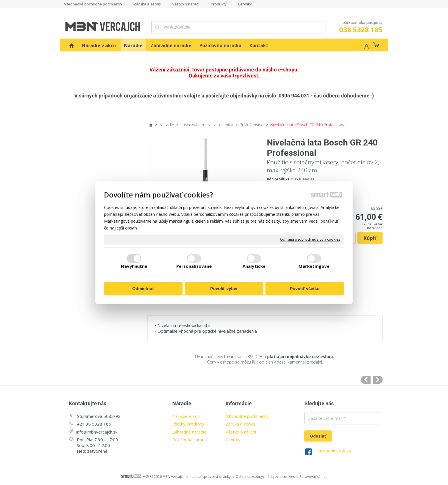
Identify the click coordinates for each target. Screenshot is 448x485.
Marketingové (314, 266)
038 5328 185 (361, 30)
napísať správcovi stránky (210, 477)
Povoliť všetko (305, 289)
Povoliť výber (224, 289)
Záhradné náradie (189, 432)
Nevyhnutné (134, 266)
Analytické (254, 266)
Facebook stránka (334, 451)
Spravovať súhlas (313, 477)
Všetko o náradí (241, 432)
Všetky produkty (188, 424)
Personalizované (194, 266)
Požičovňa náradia (190, 440)
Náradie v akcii (186, 416)
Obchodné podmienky (247, 416)
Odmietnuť (143, 289)
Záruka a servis (241, 424)
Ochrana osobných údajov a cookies (310, 239)
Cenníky (233, 440)
